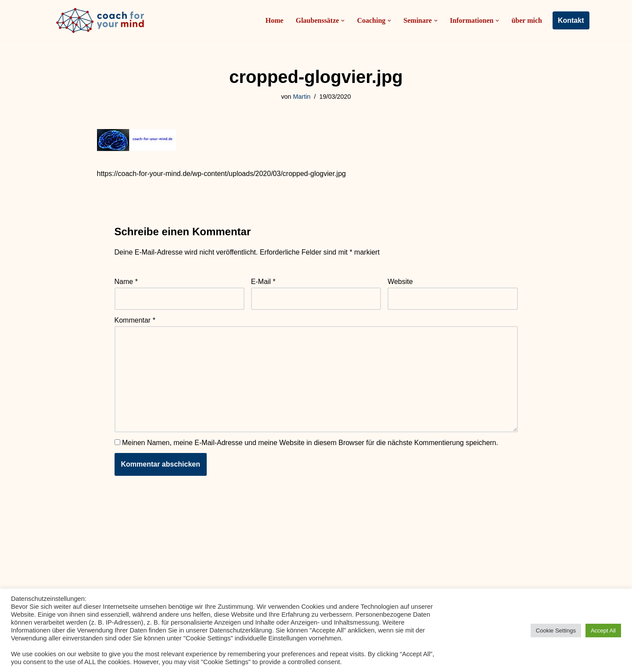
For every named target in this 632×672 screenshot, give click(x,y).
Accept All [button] (603, 631)
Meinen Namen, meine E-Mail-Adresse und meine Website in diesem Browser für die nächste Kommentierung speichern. (310, 443)
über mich (526, 20)
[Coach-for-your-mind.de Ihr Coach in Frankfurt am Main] (102, 20)
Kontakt (571, 20)
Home (275, 20)
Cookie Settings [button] (556, 631)
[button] (343, 21)
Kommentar (135, 320)
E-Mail (263, 282)
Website (400, 282)
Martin (302, 97)
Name (126, 282)
